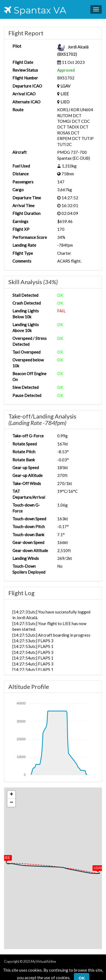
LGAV (65, 86)
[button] (94, 867)
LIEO (65, 102)
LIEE (65, 94)
